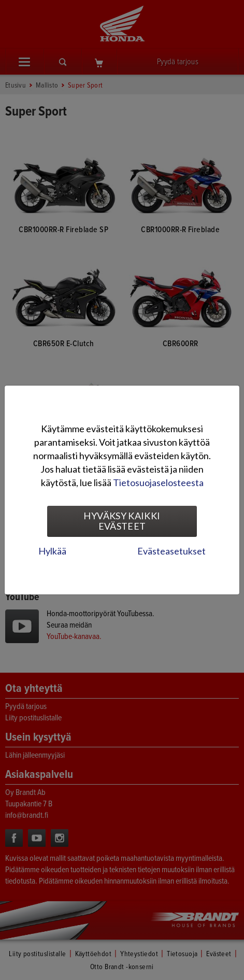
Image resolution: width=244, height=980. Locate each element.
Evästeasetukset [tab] (171, 551)
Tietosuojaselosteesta (158, 482)
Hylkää (52, 551)
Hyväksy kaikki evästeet (122, 521)
